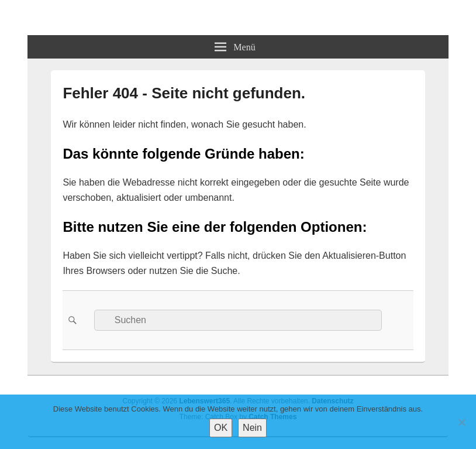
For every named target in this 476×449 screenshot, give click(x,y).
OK (221, 428)
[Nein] (461, 422)
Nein (252, 428)
